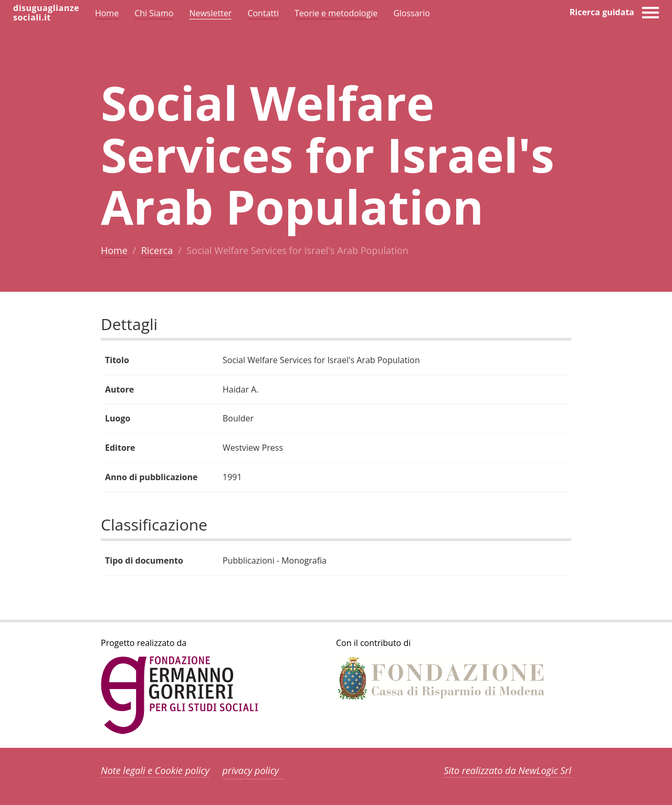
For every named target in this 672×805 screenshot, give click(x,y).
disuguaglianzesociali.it (46, 13)
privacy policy (250, 770)
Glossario (412, 13)
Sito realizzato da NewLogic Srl (507, 770)
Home (114, 250)
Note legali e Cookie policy (155, 770)
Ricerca (157, 250)
